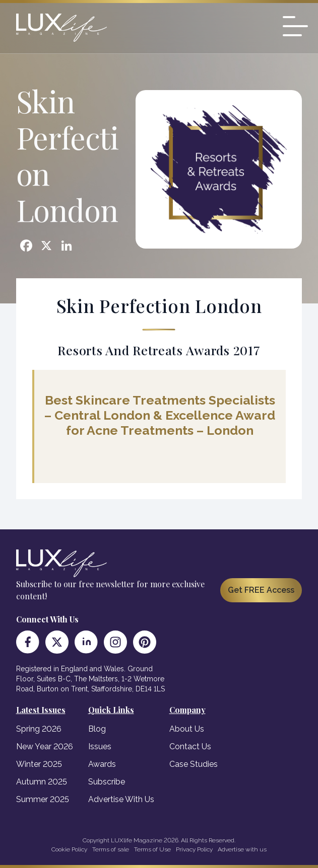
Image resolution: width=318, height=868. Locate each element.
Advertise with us (242, 849)
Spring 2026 (39, 729)
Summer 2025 (43, 799)
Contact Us (190, 746)
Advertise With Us (121, 799)
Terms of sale (111, 849)
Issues (100, 746)
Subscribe (107, 782)
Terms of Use (152, 849)
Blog (97, 729)
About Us (187, 729)
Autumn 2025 (42, 782)
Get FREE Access (261, 590)
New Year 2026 (45, 746)
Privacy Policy (194, 849)
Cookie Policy (69, 849)
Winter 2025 (39, 764)
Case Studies (194, 764)
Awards (102, 764)
